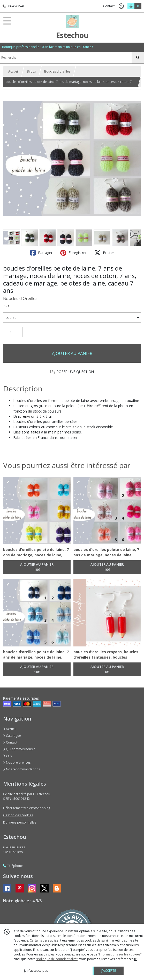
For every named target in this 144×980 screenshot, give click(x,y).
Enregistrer (73, 253)
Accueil (13, 71)
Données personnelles (20, 822)
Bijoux (31, 71)
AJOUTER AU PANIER (72, 353)
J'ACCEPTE (109, 971)
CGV (8, 756)
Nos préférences (17, 762)
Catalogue (12, 736)
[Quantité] (13, 332)
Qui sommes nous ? (19, 749)
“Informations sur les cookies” (120, 954)
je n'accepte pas (36, 971)
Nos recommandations (21, 769)
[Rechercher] (138, 58)
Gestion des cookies (18, 815)
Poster (104, 253)
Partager (41, 253)
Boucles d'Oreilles (20, 298)
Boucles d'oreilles (57, 71)
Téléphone (13, 866)
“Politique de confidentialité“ (57, 959)
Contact (109, 6)
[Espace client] (121, 6)
